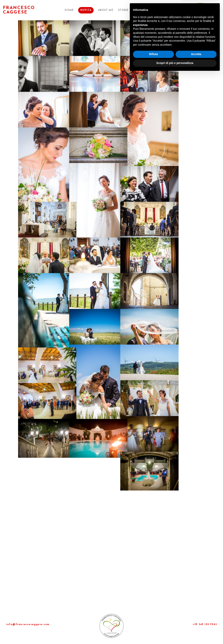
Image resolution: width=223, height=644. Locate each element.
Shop (167, 10)
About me (111, 10)
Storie (127, 10)
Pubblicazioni (148, 10)
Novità (92, 10)
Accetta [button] (196, 624)
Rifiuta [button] (153, 624)
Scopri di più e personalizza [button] (175, 633)
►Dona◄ (201, 10)
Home (76, 10)
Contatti (183, 10)
